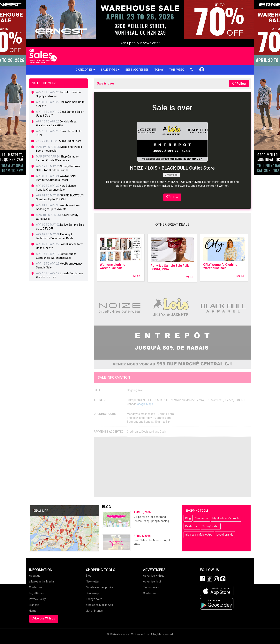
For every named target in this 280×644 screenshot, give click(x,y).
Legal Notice (37, 593)
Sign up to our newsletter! (140, 43)
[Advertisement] (172, 467)
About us (35, 576)
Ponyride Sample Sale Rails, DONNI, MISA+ (170, 267)
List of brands (225, 535)
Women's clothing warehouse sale (113, 266)
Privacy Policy (37, 599)
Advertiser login (153, 582)
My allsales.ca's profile (226, 518)
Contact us (36, 587)
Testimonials (151, 587)
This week (177, 70)
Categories (85, 70)
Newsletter (202, 518)
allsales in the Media (41, 582)
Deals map (192, 526)
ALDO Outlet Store (70, 141)
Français (34, 605)
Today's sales (211, 526)
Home (33, 611)
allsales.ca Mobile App (199, 535)
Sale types (110, 70)
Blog (188, 518)
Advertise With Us (44, 618)
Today (159, 70)
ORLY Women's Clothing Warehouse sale (220, 266)
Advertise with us (154, 576)
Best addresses (137, 70)
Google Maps (145, 404)
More (137, 276)
